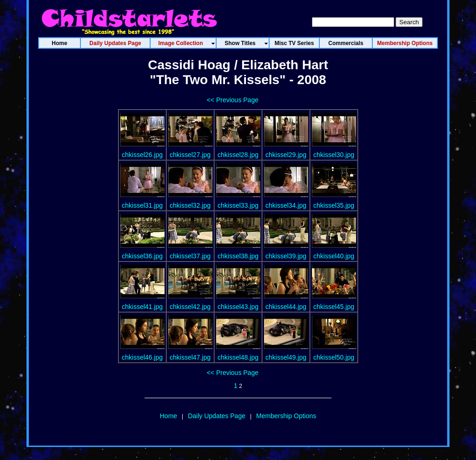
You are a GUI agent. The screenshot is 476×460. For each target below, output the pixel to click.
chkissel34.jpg (286, 205)
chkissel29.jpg (286, 155)
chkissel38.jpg (238, 256)
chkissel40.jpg (334, 256)
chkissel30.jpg (334, 155)
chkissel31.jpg (142, 205)
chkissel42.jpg (190, 307)
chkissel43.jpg (238, 307)
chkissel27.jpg (190, 155)
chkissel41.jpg (142, 307)
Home (169, 416)
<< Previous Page (233, 100)
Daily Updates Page (217, 416)
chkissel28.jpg (238, 155)
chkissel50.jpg (334, 357)
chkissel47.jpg (190, 357)
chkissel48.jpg (238, 357)
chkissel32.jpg (190, 205)
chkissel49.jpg (286, 357)
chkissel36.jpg (142, 256)
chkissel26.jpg (142, 155)
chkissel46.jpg (142, 357)
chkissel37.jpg (190, 256)
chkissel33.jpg (238, 205)
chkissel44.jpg (286, 307)
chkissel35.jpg (334, 205)
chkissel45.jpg (334, 307)
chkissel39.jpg (286, 256)
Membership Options (286, 416)
